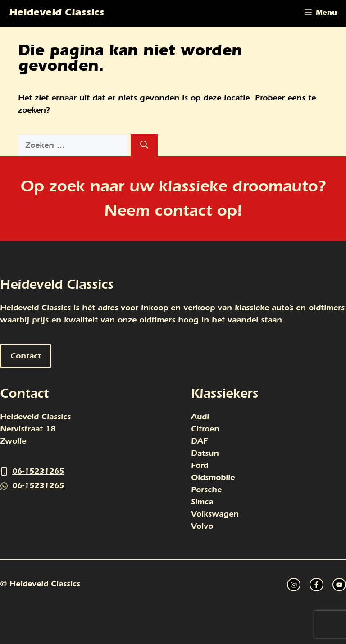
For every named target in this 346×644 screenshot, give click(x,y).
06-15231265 (38, 471)
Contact (26, 356)
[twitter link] (316, 585)
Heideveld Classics (57, 14)
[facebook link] (339, 585)
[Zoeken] (144, 145)
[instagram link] (294, 585)
